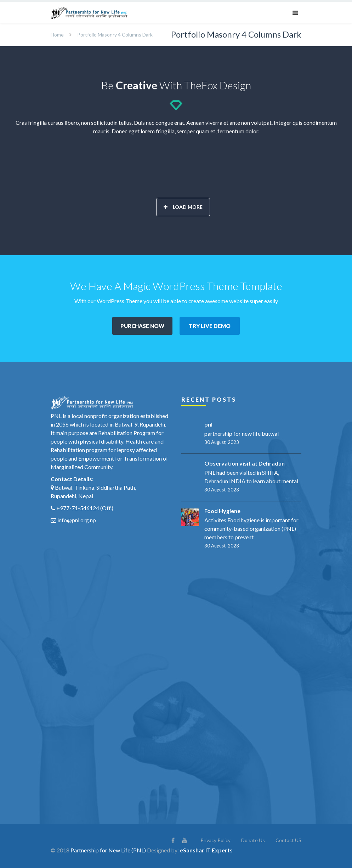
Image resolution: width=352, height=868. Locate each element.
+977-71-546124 (78, 508)
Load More (183, 207)
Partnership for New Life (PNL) (108, 850)
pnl (208, 424)
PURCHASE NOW (142, 326)
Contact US (288, 840)
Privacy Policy (215, 840)
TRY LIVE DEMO (210, 326)
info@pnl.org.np (77, 520)
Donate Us (253, 840)
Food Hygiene (222, 511)
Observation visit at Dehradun (245, 463)
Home (57, 35)
